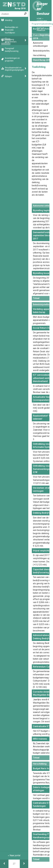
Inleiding (9, 20)
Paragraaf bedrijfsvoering (12, 50)
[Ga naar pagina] (14, 864)
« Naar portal (14, 855)
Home (39, 19)
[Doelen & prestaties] (4, 864)
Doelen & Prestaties (41, 29)
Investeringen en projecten (12, 60)
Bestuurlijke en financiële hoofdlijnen (12, 30)
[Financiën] (24, 864)
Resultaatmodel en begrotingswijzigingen (14, 69)
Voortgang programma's (11, 41)
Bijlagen (8, 76)
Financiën (36, 35)
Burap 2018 (14, 6)
